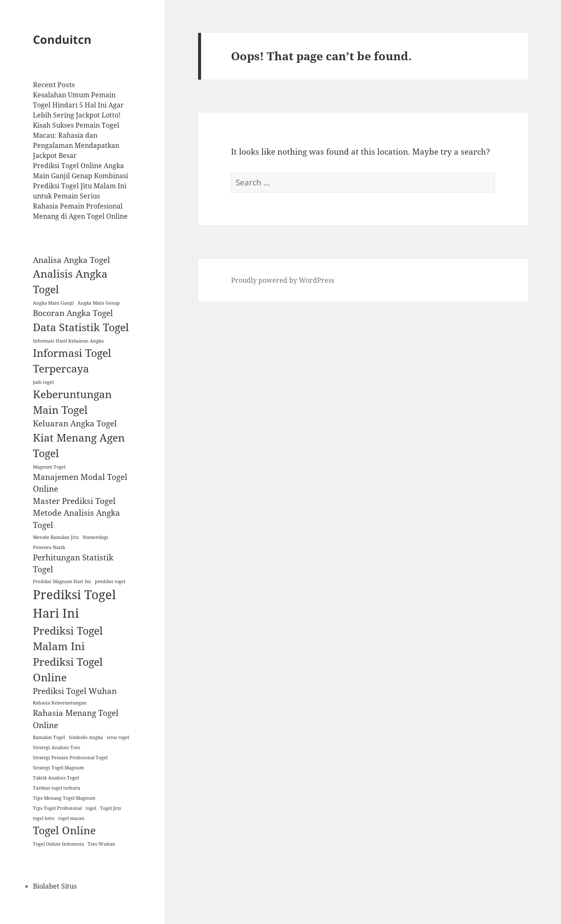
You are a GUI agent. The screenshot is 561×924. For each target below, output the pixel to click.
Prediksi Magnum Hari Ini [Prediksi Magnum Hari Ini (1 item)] (62, 581)
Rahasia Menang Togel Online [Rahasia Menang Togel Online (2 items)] (76, 719)
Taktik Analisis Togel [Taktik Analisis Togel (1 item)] (56, 778)
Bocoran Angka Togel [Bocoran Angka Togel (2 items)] (73, 313)
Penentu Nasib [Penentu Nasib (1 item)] (49, 547)
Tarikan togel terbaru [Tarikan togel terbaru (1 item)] (56, 788)
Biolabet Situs (55, 886)
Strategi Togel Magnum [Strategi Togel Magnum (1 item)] (58, 768)
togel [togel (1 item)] (91, 808)
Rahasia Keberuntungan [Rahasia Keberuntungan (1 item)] (60, 703)
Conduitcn (62, 39)
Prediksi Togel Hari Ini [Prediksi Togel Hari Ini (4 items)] (74, 604)
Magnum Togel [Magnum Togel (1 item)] (49, 467)
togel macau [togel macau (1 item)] (71, 818)
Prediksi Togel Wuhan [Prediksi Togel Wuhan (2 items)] (75, 691)
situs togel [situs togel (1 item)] (118, 737)
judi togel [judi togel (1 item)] (43, 382)
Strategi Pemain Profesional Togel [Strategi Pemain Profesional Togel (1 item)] (70, 758)
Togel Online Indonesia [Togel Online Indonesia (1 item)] (58, 844)
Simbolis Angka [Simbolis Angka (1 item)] (86, 737)
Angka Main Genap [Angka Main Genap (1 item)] (99, 303)
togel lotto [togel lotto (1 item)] (44, 818)
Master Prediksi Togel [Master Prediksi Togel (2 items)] (74, 501)
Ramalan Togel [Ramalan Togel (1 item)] (49, 737)
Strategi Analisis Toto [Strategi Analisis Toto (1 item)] (56, 747)
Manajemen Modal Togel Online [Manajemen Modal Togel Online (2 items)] (80, 483)
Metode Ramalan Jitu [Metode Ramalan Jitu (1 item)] (56, 537)
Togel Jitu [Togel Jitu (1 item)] (110, 808)
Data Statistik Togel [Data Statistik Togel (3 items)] (81, 327)
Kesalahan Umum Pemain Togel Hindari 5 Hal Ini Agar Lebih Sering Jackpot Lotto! (78, 105)
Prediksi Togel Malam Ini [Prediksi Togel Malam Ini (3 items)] (68, 638)
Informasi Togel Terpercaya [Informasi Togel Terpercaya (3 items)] (72, 361)
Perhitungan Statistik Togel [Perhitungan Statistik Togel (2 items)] (73, 564)
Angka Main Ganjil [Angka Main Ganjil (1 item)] (53, 303)
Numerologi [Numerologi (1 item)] (95, 537)
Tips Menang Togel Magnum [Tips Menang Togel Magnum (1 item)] (64, 798)
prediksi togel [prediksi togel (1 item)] (110, 581)
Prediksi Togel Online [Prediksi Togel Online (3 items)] (68, 670)
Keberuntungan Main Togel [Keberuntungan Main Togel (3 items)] (72, 402)
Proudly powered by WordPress (283, 280)
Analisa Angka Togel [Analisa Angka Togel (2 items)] (71, 260)
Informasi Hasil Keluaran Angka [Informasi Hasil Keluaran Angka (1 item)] (68, 341)
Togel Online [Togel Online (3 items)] (64, 830)
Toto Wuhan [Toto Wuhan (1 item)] (101, 844)
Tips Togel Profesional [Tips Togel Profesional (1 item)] (57, 808)
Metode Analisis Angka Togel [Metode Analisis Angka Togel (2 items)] (76, 519)
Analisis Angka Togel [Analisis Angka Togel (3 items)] (70, 281)
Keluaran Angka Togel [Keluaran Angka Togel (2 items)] (75, 423)
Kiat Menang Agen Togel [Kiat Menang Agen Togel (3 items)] (79, 445)
